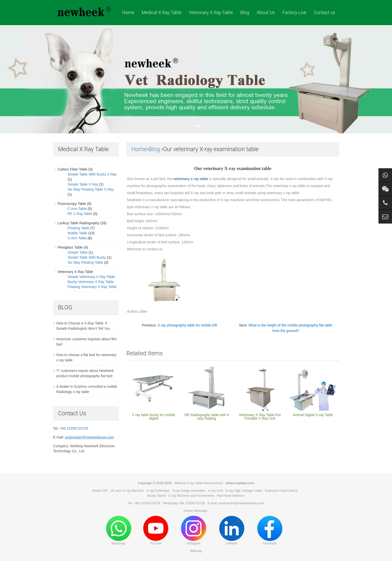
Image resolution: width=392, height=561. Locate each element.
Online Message (196, 511)
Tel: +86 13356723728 (144, 503)
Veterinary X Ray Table (211, 12)
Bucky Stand (156, 496)
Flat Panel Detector (231, 496)
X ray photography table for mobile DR (187, 325)
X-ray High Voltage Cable (244, 491)
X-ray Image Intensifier (189, 491)
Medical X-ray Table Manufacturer (199, 483)
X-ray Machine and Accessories (191, 496)
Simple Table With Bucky (87, 257)
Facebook (270, 530)
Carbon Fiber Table (73, 169)
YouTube (156, 530)
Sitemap (196, 551)
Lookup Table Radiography (79, 223)
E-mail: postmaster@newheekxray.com (236, 503)
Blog (245, 12)
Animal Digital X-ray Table (313, 415)
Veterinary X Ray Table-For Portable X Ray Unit (260, 417)
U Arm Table (77, 238)
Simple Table (78, 252)
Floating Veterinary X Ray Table (92, 287)
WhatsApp (119, 530)
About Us (266, 12)
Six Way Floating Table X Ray (91, 189)
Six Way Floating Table (86, 262)
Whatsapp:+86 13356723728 (184, 503)
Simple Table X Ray (83, 184)
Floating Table (79, 228)
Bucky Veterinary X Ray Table (91, 282)
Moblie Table (77, 233)
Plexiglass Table (70, 247)
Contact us (325, 12)
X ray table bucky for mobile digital (154, 417)
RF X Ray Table (80, 214)
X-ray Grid (215, 491)
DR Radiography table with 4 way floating (207, 417)
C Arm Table (77, 209)
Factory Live (294, 12)
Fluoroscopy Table (72, 204)
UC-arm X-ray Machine (127, 491)
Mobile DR (100, 491)
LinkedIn (232, 530)
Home (128, 12)
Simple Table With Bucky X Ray (92, 174)
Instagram (194, 530)
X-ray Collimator (158, 491)
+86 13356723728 (74, 428)
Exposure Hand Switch (281, 491)
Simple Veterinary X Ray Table (91, 277)
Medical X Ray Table (162, 12)
